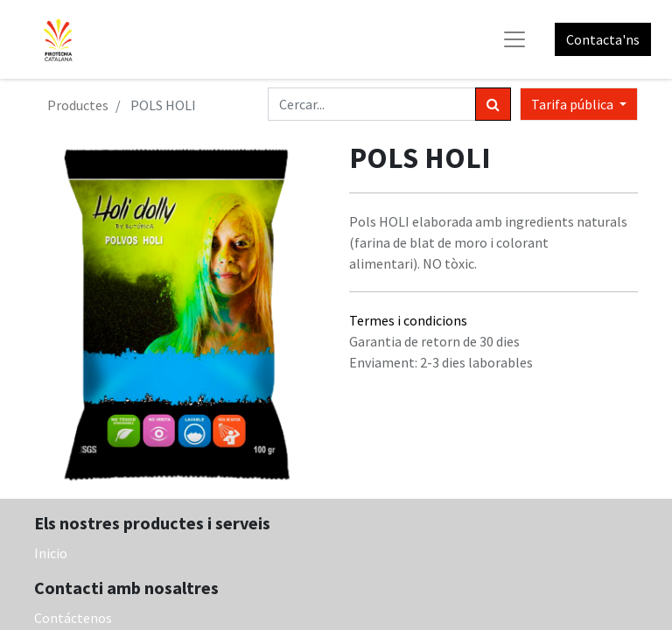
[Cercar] (493, 104)
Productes (78, 105)
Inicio (51, 553)
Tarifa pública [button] (574, 104)
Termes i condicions (408, 320)
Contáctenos (73, 618)
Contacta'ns (603, 39)
